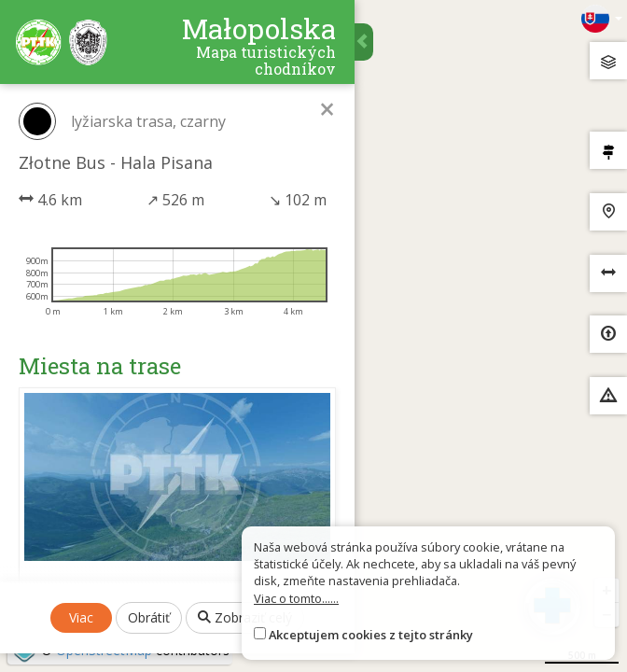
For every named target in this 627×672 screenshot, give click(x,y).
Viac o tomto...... (296, 598)
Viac (81, 617)
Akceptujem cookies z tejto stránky (371, 635)
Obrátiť (149, 617)
